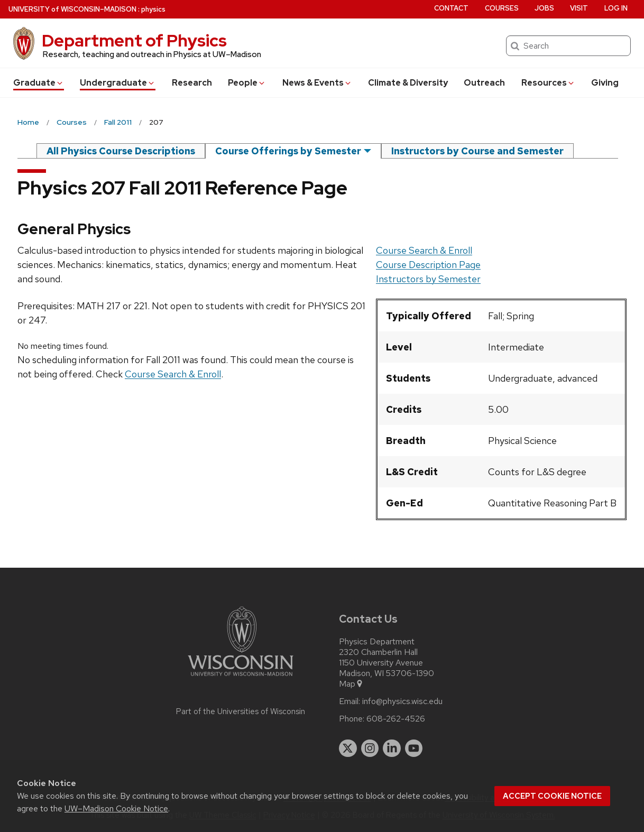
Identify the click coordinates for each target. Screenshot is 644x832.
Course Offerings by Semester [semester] (288, 151)
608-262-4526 (396, 719)
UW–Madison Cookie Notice (116, 808)
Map (351, 684)
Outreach (484, 83)
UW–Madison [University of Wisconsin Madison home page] (72, 9)
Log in (616, 8)
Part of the (241, 711)
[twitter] (348, 748)
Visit (579, 8)
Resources (548, 83)
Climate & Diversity (408, 83)
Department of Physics (134, 40)
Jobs (544, 8)
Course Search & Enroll (424, 250)
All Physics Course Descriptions (121, 151)
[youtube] (414, 748)
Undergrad (118, 83)
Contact (451, 8)
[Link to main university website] (241, 678)
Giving (605, 83)
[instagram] (370, 748)
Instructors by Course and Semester (477, 151)
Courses (502, 8)
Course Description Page (428, 265)
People (247, 83)
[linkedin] (392, 748)
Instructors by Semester (428, 279)
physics (153, 9)
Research (192, 83)
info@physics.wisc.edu (402, 701)
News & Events (317, 83)
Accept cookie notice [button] (552, 796)
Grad (39, 83)
